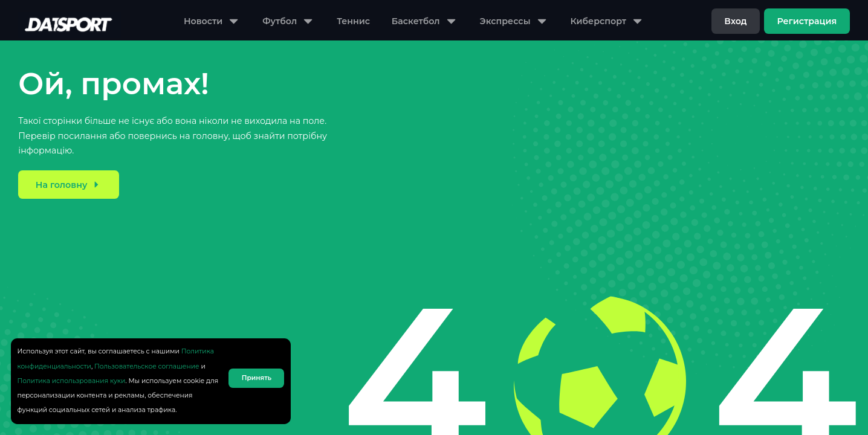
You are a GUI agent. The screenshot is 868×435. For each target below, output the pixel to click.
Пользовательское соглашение (147, 366)
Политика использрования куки (72, 381)
